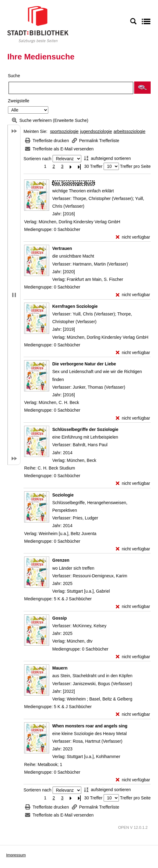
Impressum (16, 855)
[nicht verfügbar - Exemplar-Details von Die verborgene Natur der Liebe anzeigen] (133, 418)
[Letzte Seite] (79, 166)
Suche (14, 76)
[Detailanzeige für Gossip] (59, 618)
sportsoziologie (64, 131)
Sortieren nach (37, 159)
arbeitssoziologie (129, 131)
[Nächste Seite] (71, 166)
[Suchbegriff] (71, 88)
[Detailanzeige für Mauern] (60, 668)
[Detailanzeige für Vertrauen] (62, 248)
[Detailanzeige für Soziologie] (63, 495)
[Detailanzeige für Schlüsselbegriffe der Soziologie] (85, 429)
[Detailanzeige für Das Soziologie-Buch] (73, 183)
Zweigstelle (19, 101)
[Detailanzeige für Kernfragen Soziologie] (75, 306)
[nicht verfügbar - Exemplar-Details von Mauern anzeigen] (133, 714)
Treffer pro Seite (135, 166)
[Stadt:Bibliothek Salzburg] (38, 24)
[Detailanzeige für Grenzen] (61, 560)
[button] (142, 88)
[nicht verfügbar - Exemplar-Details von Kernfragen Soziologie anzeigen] (133, 353)
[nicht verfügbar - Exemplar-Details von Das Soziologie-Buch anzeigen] (133, 237)
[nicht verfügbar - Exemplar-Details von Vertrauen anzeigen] (133, 295)
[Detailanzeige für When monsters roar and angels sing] (90, 726)
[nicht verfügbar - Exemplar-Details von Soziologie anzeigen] (133, 549)
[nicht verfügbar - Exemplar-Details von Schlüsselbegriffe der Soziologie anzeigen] (133, 483)
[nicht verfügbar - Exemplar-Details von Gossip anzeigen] (133, 657)
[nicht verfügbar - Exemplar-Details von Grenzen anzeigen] (133, 607)
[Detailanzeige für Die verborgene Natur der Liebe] (84, 364)
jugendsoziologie (96, 131)
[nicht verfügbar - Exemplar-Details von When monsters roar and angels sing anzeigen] (133, 780)
